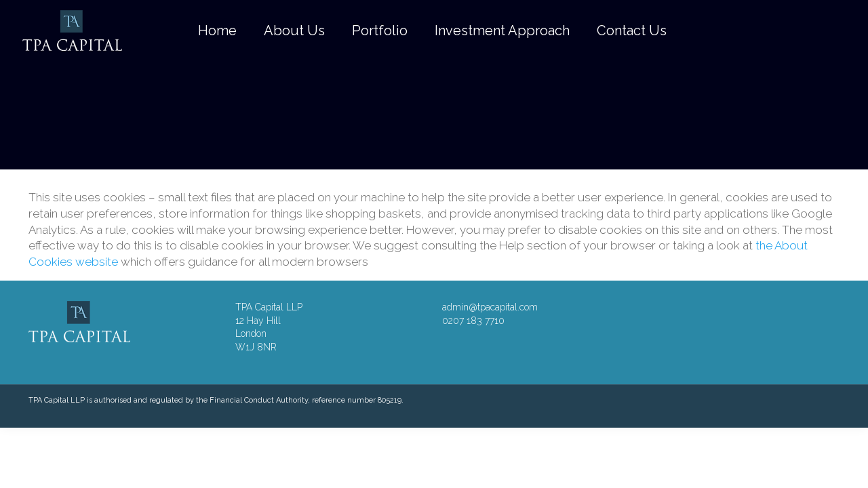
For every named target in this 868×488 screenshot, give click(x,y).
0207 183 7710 (473, 321)
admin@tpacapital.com (490, 307)
